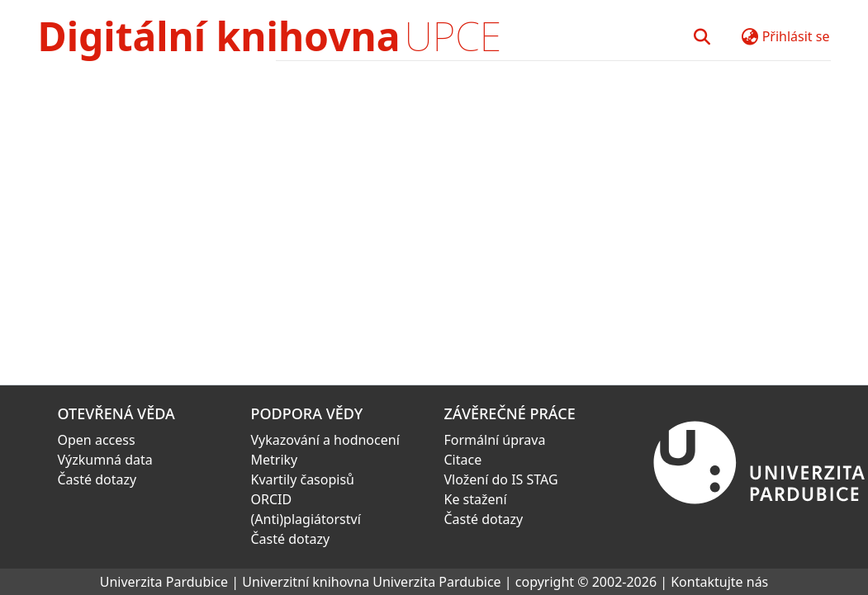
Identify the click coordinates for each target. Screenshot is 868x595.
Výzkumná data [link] (105, 460)
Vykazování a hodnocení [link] (325, 440)
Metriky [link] (275, 460)
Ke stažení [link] (476, 499)
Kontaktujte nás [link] (719, 582)
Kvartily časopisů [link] (303, 479)
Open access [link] (97, 440)
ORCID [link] (272, 499)
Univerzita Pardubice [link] (164, 582)
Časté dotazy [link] (97, 479)
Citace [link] (463, 460)
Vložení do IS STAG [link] (501, 479)
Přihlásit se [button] (796, 36)
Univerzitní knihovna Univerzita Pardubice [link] (371, 582)
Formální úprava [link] (495, 440)
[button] (702, 36)
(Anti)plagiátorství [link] (306, 519)
